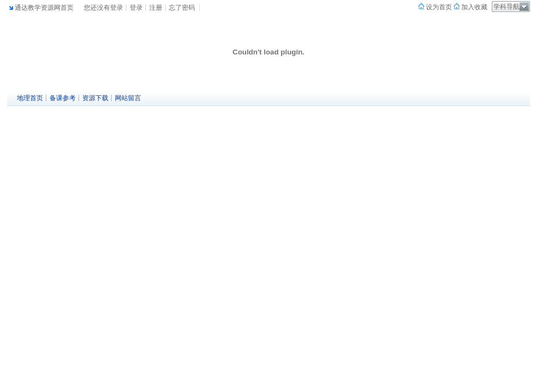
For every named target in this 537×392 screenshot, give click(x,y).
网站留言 (128, 98)
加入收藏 (474, 7)
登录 (136, 8)
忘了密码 (182, 8)
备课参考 (63, 98)
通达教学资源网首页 (44, 8)
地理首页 (30, 98)
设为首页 (438, 7)
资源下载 (95, 98)
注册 (156, 8)
